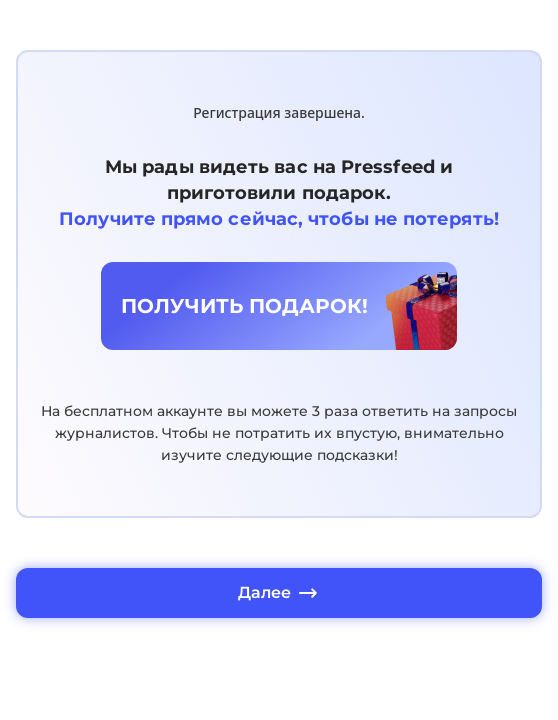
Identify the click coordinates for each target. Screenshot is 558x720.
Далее (279, 593)
